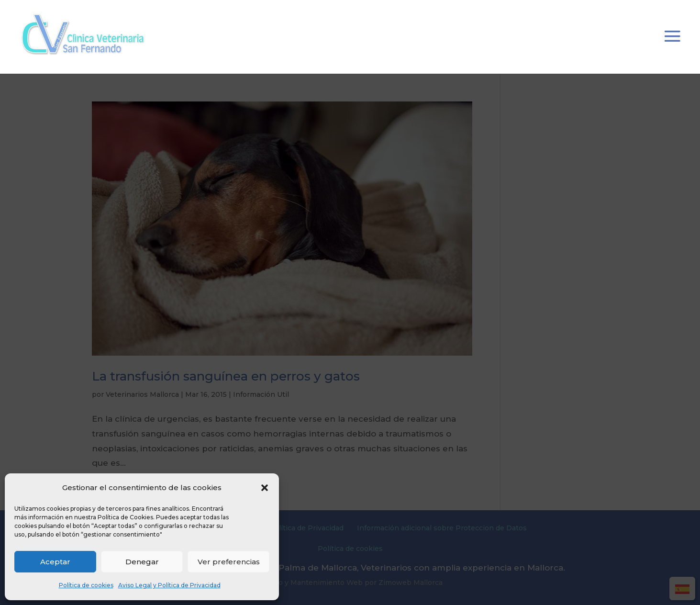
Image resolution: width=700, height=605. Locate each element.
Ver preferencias (229, 562)
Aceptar (55, 562)
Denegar (142, 562)
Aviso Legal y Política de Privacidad (169, 585)
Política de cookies (86, 585)
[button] (265, 488)
